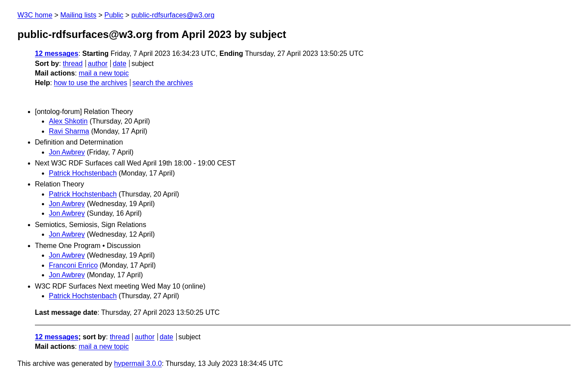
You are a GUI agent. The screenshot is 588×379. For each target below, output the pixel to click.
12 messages (57, 53)
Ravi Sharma (69, 131)
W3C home (35, 15)
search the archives (163, 83)
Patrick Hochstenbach (83, 173)
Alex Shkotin (68, 121)
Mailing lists (78, 15)
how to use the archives (91, 83)
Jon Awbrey (67, 152)
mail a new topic (104, 73)
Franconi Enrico (73, 265)
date (119, 64)
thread (73, 64)
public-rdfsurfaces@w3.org (173, 15)
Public (114, 15)
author (97, 64)
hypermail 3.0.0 (138, 363)
